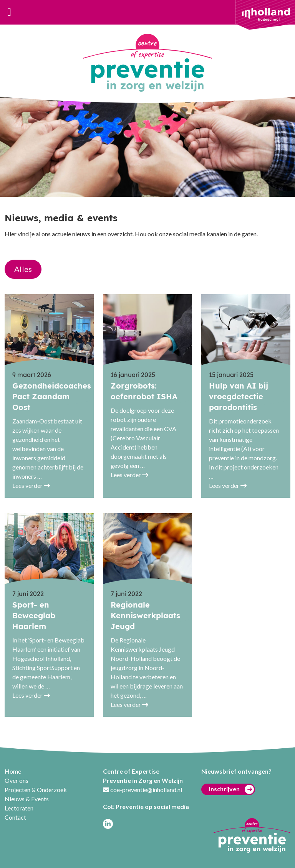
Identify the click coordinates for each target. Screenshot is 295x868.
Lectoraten (19, 808)
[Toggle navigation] (9, 12)
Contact (15, 817)
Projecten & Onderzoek (36, 790)
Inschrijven (231, 789)
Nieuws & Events (27, 799)
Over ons (17, 780)
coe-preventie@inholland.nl (146, 790)
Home (13, 771)
